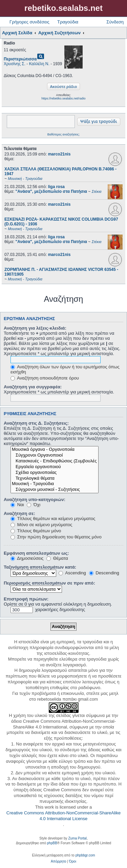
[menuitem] (58, 862)
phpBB (52, 843)
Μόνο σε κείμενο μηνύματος (41, 525)
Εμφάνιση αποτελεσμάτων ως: (36, 553)
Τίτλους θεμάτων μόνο (36, 531)
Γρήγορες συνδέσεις (29, 22)
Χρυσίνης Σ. (15, 64)
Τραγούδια (68, 22)
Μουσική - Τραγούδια (55, 484)
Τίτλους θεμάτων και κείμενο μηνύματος (53, 519)
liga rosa (56, 187)
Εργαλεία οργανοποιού (55, 467)
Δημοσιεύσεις (27, 558)
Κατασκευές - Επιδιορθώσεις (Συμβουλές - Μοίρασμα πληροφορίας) (55, 461)
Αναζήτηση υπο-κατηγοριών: (35, 500)
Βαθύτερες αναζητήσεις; (63, 134)
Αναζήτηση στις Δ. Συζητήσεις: (36, 423)
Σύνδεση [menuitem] (115, 22)
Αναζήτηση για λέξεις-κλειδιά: (35, 328)
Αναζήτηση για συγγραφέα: (33, 387)
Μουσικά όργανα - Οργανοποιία (55, 450)
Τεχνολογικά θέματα (55, 478)
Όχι (34, 505)
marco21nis (59, 154)
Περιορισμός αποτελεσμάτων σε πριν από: (49, 583)
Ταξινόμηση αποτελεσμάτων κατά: (40, 567)
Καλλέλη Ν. (39, 64)
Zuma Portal (77, 838)
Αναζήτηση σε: (19, 513)
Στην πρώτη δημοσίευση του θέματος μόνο (56, 537)
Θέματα (57, 558)
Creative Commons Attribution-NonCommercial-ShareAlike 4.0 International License (63, 816)
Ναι (17, 505)
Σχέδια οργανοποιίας (55, 473)
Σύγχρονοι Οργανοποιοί (55, 455)
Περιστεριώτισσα (20, 59)
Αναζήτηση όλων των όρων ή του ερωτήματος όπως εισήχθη (65, 369)
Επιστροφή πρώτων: (26, 599)
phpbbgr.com (85, 855)
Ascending (72, 573)
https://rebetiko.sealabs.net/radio (63, 98)
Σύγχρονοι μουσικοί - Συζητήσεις (55, 490)
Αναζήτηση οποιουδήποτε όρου (45, 378)
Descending (104, 573)
